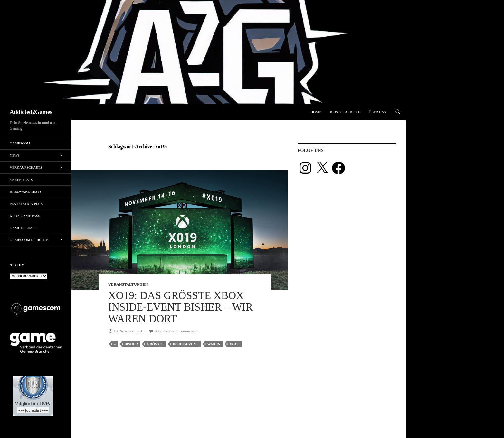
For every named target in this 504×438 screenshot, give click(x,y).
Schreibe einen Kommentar (176, 331)
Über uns (377, 112)
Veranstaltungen (128, 284)
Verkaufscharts (26, 167)
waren (214, 344)
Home (316, 112)
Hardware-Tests (25, 191)
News (15, 155)
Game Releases (24, 228)
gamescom (20, 143)
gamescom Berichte (29, 240)
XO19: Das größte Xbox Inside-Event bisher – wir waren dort (181, 307)
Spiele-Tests (21, 180)
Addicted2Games (31, 112)
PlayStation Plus (26, 204)
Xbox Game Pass (25, 216)
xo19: (234, 344)
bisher (131, 344)
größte (155, 344)
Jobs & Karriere (345, 112)
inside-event (185, 344)
